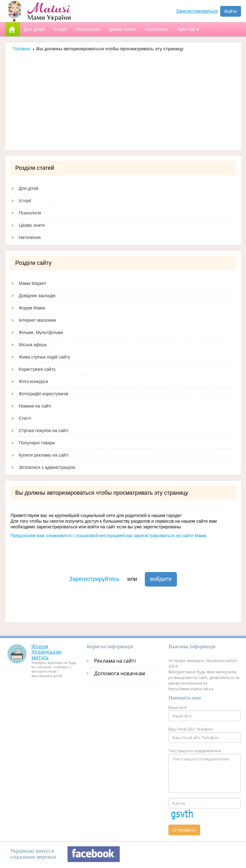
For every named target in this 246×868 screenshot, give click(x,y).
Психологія (30, 213)
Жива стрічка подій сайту (45, 357)
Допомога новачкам (119, 673)
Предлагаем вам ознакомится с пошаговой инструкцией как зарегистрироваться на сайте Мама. (109, 536)
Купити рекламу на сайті (44, 455)
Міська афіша (33, 345)
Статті (25, 418)
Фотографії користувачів (44, 394)
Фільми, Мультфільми (41, 332)
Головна (22, 49)
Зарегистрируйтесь (94, 579)
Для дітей (29, 188)
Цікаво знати (32, 225)
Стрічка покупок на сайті (44, 431)
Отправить (184, 830)
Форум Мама (32, 308)
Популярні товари (37, 443)
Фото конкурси (34, 381)
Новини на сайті (35, 406)
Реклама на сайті (115, 661)
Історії (25, 201)
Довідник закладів (37, 296)
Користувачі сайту (37, 369)
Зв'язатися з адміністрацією (47, 467)
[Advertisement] (123, 99)
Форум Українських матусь (46, 652)
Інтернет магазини (37, 320)
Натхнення (30, 237)
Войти (230, 11)
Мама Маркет (33, 283)
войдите (161, 579)
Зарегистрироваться (197, 11)
